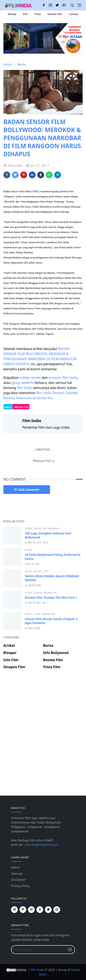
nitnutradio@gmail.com (41, 845)
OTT (46, 571)
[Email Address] (38, 950)
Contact (74, 14)
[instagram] (50, 5)
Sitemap (17, 873)
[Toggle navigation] (79, 5)
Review (12, 14)
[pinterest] (23, 910)
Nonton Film (55, 14)
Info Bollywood (51, 528)
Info (25, 14)
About (15, 867)
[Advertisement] (43, 688)
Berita (38, 528)
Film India (37, 970)
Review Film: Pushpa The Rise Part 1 (51, 597)
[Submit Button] (70, 950)
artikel (25, 378)
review (36, 378)
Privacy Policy (20, 886)
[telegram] (14, 910)
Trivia (37, 14)
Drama (38, 571)
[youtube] (64, 5)
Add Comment (27, 490)
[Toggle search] (72, 5)
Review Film (50, 593)
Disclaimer (18, 880)
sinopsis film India (63, 378)
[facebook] (44, 5)
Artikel (29, 528)
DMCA (8, 407)
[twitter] (57, 5)
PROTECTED (21, 407)
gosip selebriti (23, 383)
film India (24, 388)
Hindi (37, 614)
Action (29, 571)
